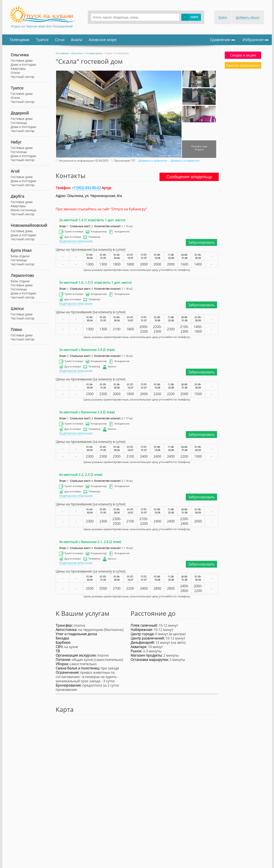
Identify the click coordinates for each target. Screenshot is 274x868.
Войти (223, 18)
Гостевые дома (22, 94)
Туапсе (42, 40)
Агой (15, 171)
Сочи (60, 40)
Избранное (256, 40)
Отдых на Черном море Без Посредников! (42, 26)
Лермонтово (22, 275)
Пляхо (16, 329)
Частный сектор (23, 102)
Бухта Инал (21, 250)
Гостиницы (19, 123)
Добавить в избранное (185, 161)
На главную (62, 53)
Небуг (16, 142)
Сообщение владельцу (189, 177)
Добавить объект (248, 18)
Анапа (77, 40)
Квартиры (18, 206)
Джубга (17, 196)
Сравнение (223, 40)
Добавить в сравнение (152, 161)
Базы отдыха (20, 256)
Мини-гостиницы (24, 210)
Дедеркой (20, 113)
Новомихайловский (29, 225)
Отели (15, 98)
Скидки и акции (243, 55)
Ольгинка (20, 55)
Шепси (17, 309)
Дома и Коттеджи (23, 127)
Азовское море (103, 40)
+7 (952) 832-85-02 (86, 188)
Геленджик (20, 40)
